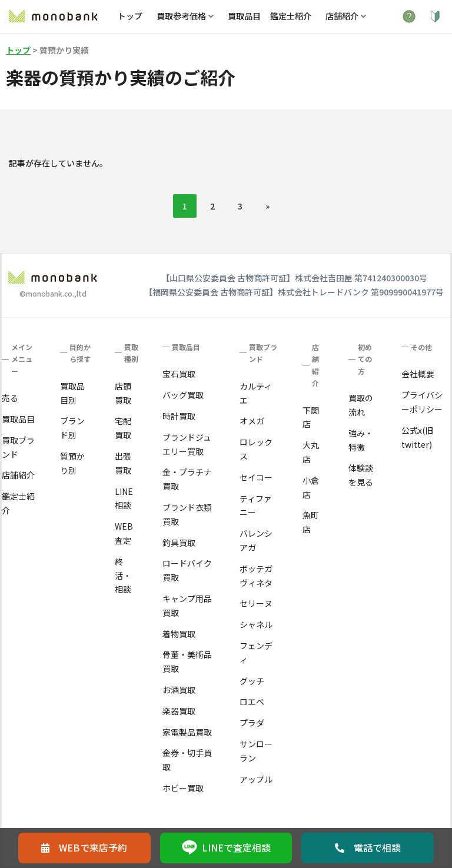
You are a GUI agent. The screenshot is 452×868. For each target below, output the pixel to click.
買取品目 (244, 16)
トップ (130, 16)
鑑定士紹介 (291, 16)
